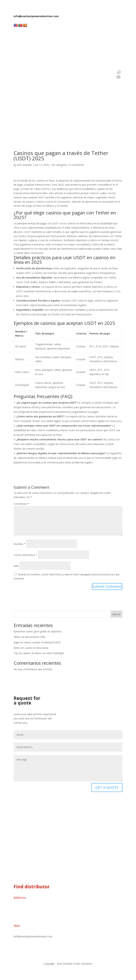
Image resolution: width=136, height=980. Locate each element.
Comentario (22, 504)
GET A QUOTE (107, 787)
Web (16, 566)
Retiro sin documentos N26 (29, 637)
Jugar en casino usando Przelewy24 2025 (37, 642)
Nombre (19, 544)
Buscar (116, 614)
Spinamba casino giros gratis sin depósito (37, 631)
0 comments (77, 165)
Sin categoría (59, 165)
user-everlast (24, 165)
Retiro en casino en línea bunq (31, 648)
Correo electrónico (25, 555)
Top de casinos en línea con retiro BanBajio (39, 653)
